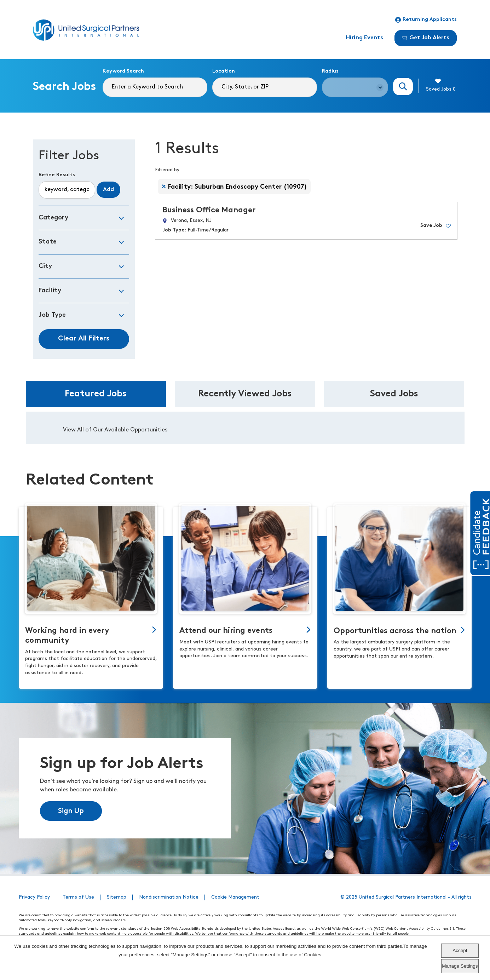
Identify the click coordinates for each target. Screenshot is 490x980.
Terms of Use (78, 897)
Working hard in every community (67, 636)
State (48, 242)
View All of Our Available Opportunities (115, 430)
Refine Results (57, 175)
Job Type (52, 315)
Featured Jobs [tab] (96, 394)
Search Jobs (403, 87)
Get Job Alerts (426, 38)
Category (53, 218)
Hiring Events (364, 38)
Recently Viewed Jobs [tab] (245, 394)
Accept (460, 950)
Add (108, 190)
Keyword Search (123, 71)
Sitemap (117, 897)
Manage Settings (460, 966)
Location (224, 71)
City (45, 266)
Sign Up (71, 811)
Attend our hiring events (226, 631)
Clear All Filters (84, 339)
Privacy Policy (34, 897)
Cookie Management (235, 897)
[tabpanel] (245, 428)
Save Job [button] (431, 226)
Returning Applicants (426, 20)
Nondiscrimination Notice (169, 897)
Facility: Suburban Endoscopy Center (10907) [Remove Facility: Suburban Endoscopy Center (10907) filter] (238, 187)
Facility (50, 291)
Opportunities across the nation (395, 631)
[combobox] (265, 87)
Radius (330, 71)
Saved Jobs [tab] (394, 394)
